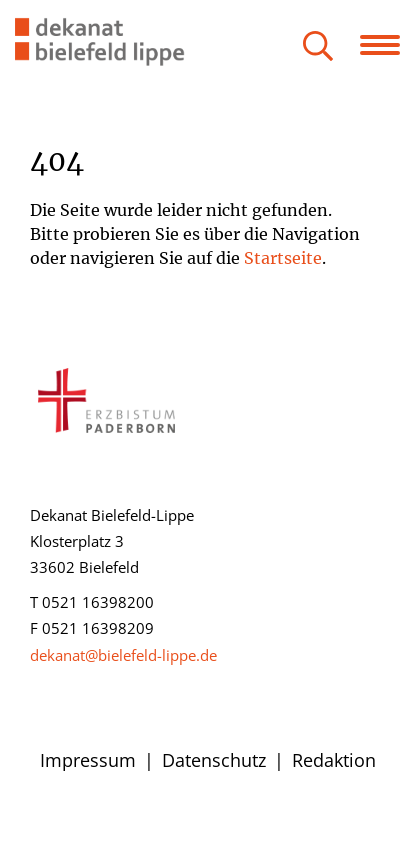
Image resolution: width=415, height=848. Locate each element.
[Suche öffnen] (318, 47)
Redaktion (334, 760)
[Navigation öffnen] (387, 45)
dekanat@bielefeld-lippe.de (123, 655)
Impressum (88, 760)
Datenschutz (214, 760)
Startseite (283, 258)
